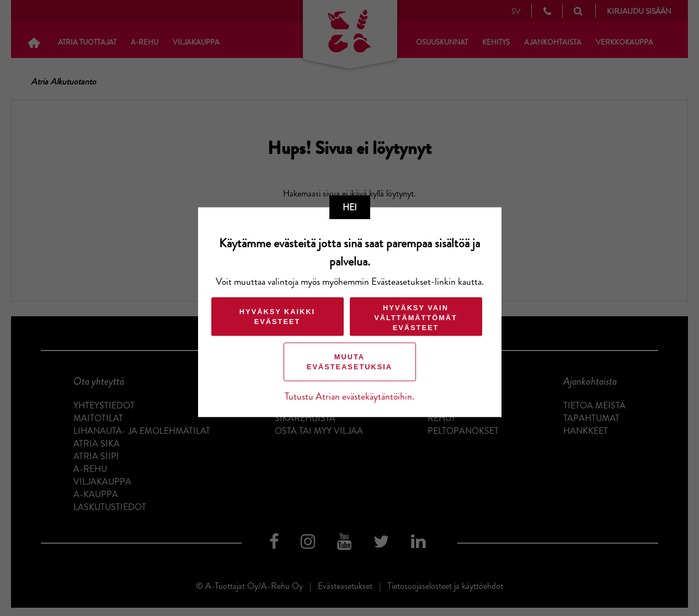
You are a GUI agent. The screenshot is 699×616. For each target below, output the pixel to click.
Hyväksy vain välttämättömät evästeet (416, 318)
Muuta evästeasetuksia (349, 362)
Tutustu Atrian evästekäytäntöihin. (349, 397)
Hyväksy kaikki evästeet (277, 317)
